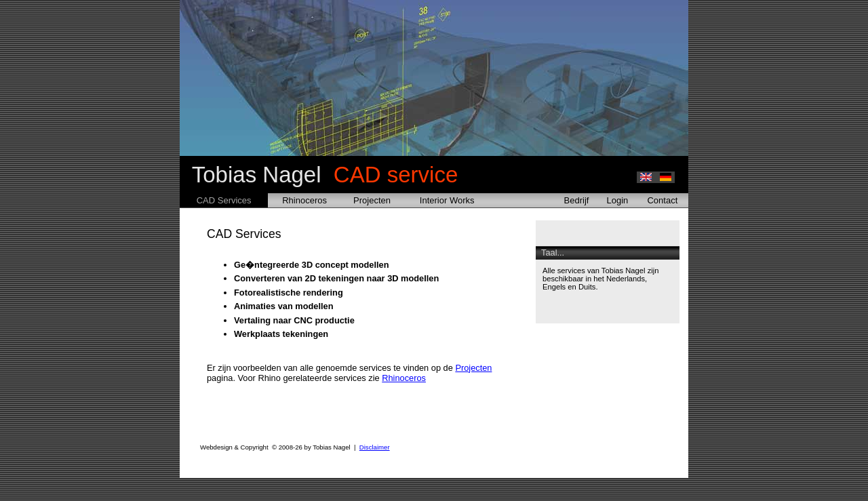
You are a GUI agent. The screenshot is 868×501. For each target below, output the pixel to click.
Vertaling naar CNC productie (294, 320)
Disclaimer (375, 447)
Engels (554, 287)
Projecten (372, 200)
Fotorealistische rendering (289, 293)
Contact (662, 200)
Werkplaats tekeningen (281, 334)
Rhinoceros (304, 200)
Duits (587, 287)
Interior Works (447, 200)
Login (618, 200)
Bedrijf (577, 200)
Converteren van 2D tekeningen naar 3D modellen (336, 278)
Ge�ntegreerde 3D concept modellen (311, 265)
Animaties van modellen (284, 306)
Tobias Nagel (319, 175)
